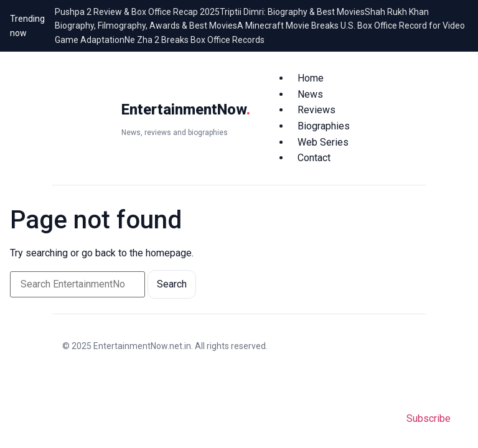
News (310, 94)
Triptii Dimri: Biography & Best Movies (292, 12)
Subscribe (429, 418)
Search (172, 284)
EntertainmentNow (186, 110)
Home (311, 78)
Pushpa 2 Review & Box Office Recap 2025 (137, 12)
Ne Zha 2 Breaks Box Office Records (194, 40)
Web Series (323, 142)
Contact (314, 158)
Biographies (324, 126)
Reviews (316, 110)
